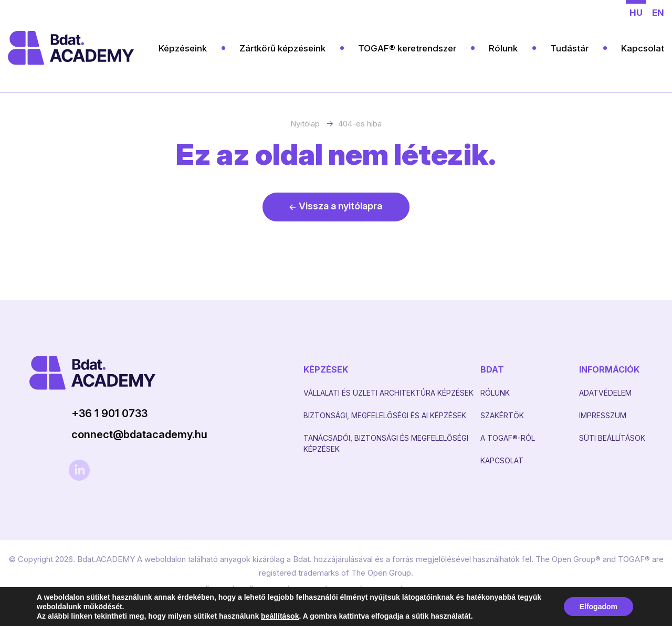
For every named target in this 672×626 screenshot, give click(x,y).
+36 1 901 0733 (109, 413)
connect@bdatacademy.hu (139, 434)
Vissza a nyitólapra (340, 206)
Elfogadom (598, 607)
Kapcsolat (643, 48)
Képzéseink (183, 48)
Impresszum (603, 415)
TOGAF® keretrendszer (407, 48)
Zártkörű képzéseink (282, 48)
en (658, 13)
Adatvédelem (605, 393)
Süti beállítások (612, 438)
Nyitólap (305, 124)
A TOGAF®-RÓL (508, 438)
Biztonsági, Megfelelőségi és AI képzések (385, 415)
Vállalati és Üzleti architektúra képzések (388, 393)
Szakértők (502, 415)
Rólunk (503, 48)
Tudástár (569, 48)
